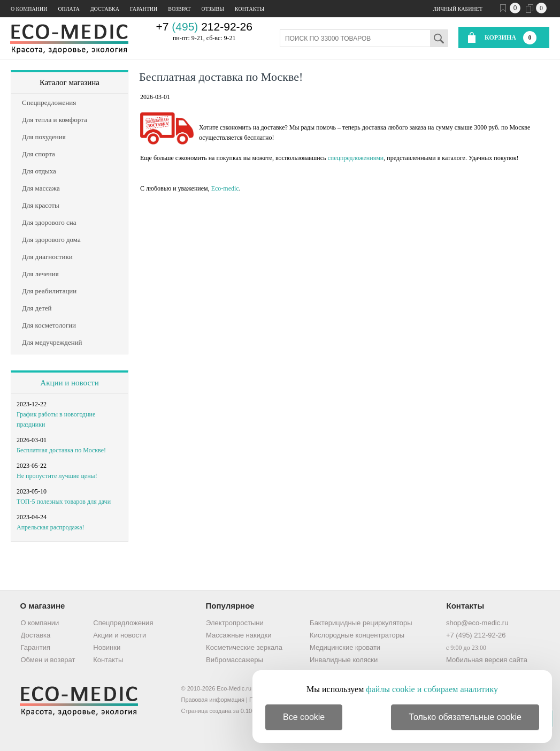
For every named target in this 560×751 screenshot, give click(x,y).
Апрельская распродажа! (50, 527)
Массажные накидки (239, 635)
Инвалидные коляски (344, 660)
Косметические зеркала (244, 647)
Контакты (250, 9)
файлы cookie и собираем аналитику (432, 689)
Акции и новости (69, 383)
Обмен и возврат (48, 660)
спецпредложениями (355, 158)
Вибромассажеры (235, 660)
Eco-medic (225, 188)
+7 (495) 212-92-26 (476, 635)
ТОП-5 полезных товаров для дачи (64, 502)
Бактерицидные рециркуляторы (361, 623)
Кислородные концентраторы (357, 635)
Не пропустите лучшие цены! (57, 476)
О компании (29, 9)
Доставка (105, 9)
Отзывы (213, 9)
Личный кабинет (458, 9)
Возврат (179, 9)
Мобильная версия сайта (487, 660)
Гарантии (144, 9)
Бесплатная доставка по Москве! (61, 450)
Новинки (107, 647)
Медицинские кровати (345, 647)
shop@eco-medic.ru (477, 623)
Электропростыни (235, 623)
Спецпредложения (123, 623)
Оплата (68, 9)
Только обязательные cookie (465, 717)
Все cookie (304, 717)
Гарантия (36, 647)
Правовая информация (213, 700)
